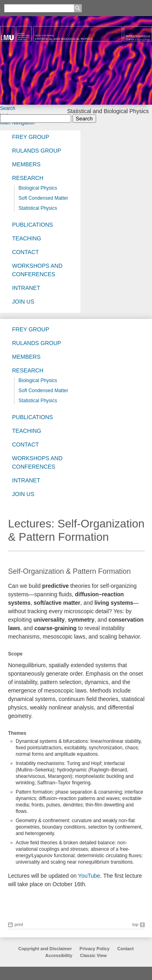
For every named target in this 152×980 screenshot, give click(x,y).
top (135, 924)
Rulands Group (37, 151)
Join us (23, 302)
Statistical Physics (38, 208)
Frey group (31, 137)
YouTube (89, 876)
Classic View (93, 955)
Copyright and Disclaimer (45, 949)
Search (8, 108)
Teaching (27, 238)
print (19, 924)
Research (28, 178)
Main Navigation (17, 123)
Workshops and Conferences (37, 270)
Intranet (26, 288)
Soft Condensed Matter (43, 198)
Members (26, 164)
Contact (26, 252)
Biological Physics (38, 188)
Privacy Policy (95, 949)
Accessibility (60, 955)
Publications (33, 225)
